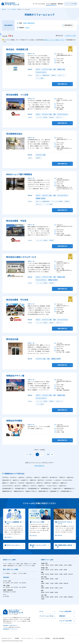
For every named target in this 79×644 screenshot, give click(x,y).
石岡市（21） (37, 478)
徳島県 (43, 592)
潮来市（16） (13, 483)
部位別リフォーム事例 (9, 560)
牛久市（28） (49, 480)
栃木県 (47, 574)
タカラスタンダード (6, 638)
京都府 (47, 583)
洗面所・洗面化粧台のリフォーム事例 (12, 566)
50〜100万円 (6, 583)
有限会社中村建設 (14, 421)
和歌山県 (66, 583)
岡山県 (52, 588)
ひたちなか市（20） (67, 480)
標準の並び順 (59, 36)
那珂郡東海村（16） (46, 489)
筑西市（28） (48, 483)
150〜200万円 (22, 583)
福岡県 (43, 597)
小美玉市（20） (62, 486)
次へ (50, 454)
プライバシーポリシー (27, 638)
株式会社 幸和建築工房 (17, 49)
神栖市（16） (26, 486)
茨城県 (43, 574)
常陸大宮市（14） (31, 483)
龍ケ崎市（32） (54, 478)
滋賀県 (43, 583)
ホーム (41, 611)
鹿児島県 (71, 597)
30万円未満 (6, 592)
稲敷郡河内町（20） (19, 491)
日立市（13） (13, 478)
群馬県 (52, 574)
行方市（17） (34, 486)
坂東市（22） (56, 483)
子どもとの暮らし (23, 573)
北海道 (43, 565)
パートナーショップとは (39, 4)
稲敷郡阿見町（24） (7, 491)
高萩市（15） (16, 480)
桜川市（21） (18, 486)
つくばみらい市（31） (52, 486)
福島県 (70, 565)
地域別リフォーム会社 (47, 560)
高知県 (56, 592)
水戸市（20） (5, 478)
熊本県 (56, 597)
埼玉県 (56, 574)
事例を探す (60, 4)
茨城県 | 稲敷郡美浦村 (29, 23)
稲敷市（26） (64, 483)
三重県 (56, 579)
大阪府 (52, 583)
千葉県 (61, 574)
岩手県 (52, 565)
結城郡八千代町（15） (31, 491)
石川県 (52, 570)
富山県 (47, 570)
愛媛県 (52, 592)
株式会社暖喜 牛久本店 (17, 300)
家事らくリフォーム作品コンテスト (54, 40)
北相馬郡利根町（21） (66, 491)
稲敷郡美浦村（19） (69, 489)
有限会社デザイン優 (15, 376)
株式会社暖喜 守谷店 (16, 221)
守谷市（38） (21, 483)
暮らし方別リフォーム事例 (10, 570)
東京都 (66, 574)
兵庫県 (56, 583)
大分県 (61, 597)
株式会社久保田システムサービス (21, 257)
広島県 (56, 588)
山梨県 (61, 570)
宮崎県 (66, 597)
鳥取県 (43, 588)
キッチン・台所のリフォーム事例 (11, 564)
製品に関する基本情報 (58, 638)
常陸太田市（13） (7, 480)
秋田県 (61, 565)
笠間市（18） (33, 480)
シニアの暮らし (7, 573)
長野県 (65, 570)
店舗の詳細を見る (62, 84)
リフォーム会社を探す (51, 4)
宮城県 (56, 565)
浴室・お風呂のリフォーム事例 (28, 564)
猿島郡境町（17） (55, 491)
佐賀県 (47, 597)
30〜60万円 (13, 592)
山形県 (66, 565)
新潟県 (43, 570)
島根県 (47, 588)
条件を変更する (69, 25)
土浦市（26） (21, 478)
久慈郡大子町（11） (58, 489)
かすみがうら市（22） (8, 486)
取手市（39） (41, 480)
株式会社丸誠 (12, 339)
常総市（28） (70, 478)
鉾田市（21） (42, 486)
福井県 (56, 570)
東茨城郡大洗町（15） (21, 489)
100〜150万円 (14, 583)
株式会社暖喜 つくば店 (17, 95)
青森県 (47, 565)
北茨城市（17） (24, 480)
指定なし (28, 28)
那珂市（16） (40, 483)
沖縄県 (43, 599)
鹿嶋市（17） (5, 483)
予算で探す (6, 577)
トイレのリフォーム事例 (29, 566)
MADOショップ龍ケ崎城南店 (19, 174)
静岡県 (47, 579)
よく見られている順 (70, 36)
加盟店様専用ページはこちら (10, 629)
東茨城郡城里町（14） (34, 489)
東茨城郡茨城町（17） (8, 489)
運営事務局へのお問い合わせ (10, 626)
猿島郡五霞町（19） (44, 491)
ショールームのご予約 (71, 4)
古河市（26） (29, 478)
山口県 (61, 588)
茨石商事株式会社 (14, 134)
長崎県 (52, 597)
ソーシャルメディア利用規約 (43, 638)
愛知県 (52, 579)
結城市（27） (45, 478)
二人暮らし (15, 573)
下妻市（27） (62, 478)
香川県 (47, 592)
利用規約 (17, 638)
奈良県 (61, 583)
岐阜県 (43, 579)
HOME (5, 10)
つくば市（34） (57, 480)
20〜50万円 (6, 596)
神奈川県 (71, 574)
